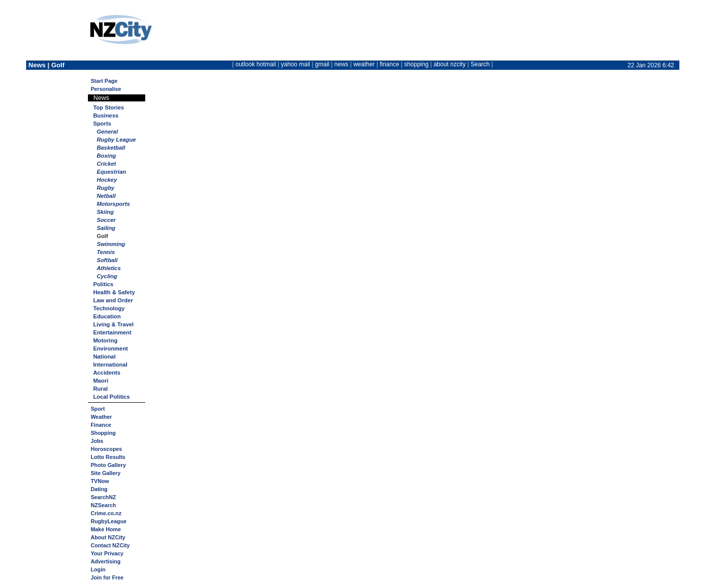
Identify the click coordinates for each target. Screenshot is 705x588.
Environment (110, 348)
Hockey (107, 180)
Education (107, 316)
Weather (101, 417)
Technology (109, 308)
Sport (97, 409)
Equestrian (111, 172)
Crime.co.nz (106, 513)
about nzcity (450, 64)
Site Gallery (105, 473)
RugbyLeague (108, 521)
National (104, 357)
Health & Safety (114, 292)
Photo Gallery (108, 465)
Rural (100, 389)
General (107, 132)
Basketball (111, 148)
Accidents (107, 373)
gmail (322, 64)
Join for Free (107, 577)
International (110, 365)
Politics (103, 284)
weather (364, 64)
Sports (102, 124)
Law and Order (113, 300)
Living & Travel (113, 324)
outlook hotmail (256, 64)
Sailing (106, 228)
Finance (101, 425)
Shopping (103, 433)
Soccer (106, 220)
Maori (100, 381)
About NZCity (108, 537)
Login (98, 569)
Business (106, 115)
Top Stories (108, 107)
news (341, 64)
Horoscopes (106, 449)
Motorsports (113, 204)
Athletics (109, 268)
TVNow (100, 481)
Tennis (106, 252)
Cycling (107, 276)
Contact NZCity (110, 545)
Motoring (105, 340)
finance (390, 64)
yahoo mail (295, 64)
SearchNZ (103, 497)
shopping (416, 64)
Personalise (106, 89)
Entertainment (112, 332)
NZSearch (103, 505)
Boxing (106, 156)
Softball (107, 260)
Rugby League (116, 140)
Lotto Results (108, 457)
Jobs (97, 441)
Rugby (105, 188)
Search (480, 64)
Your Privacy (107, 553)
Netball (106, 196)
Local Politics (111, 397)
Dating (99, 489)
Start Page (104, 81)
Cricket (106, 164)
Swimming (111, 244)
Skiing (105, 212)
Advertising (105, 561)
